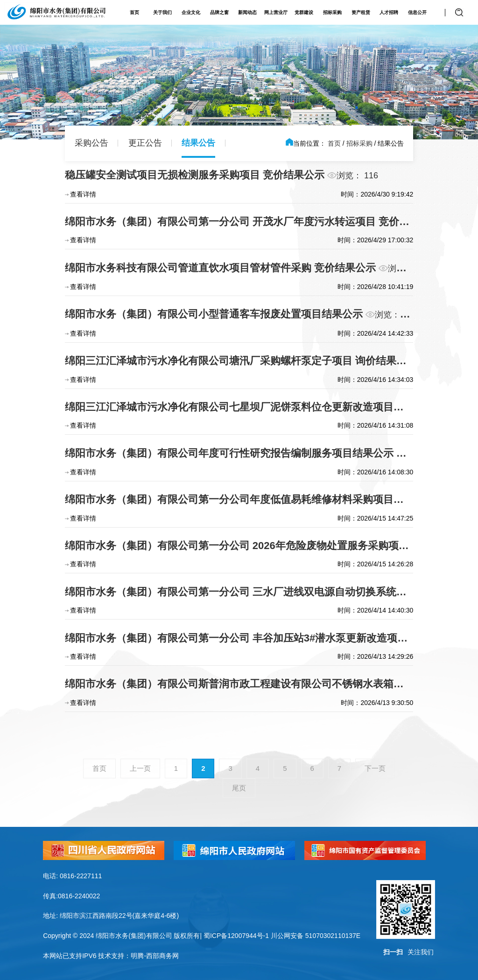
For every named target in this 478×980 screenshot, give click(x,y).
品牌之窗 (219, 12)
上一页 (140, 768)
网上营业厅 (276, 12)
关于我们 (162, 12)
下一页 (375, 768)
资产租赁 (361, 12)
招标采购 (332, 12)
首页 (134, 12)
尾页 (239, 788)
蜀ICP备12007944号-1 (236, 936)
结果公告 (198, 143)
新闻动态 (247, 12)
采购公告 (91, 143)
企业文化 (191, 12)
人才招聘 (389, 12)
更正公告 (145, 143)
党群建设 (304, 12)
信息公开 (417, 12)
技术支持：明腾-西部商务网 (138, 956)
